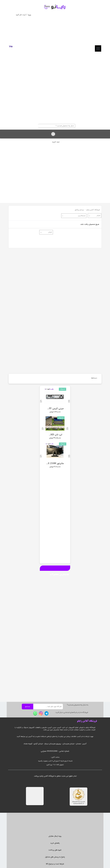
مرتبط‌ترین (82, 216)
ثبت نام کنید (21, 15)
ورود (29, 15)
